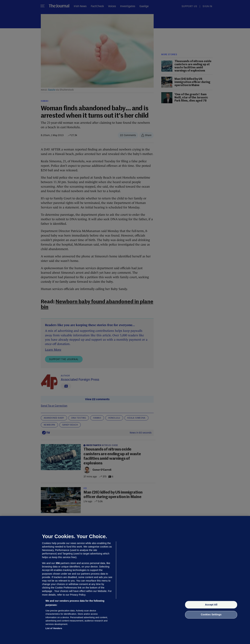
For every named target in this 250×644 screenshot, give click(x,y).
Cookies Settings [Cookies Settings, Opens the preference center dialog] (211, 615)
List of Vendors (54, 628)
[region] (125, 580)
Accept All (211, 605)
